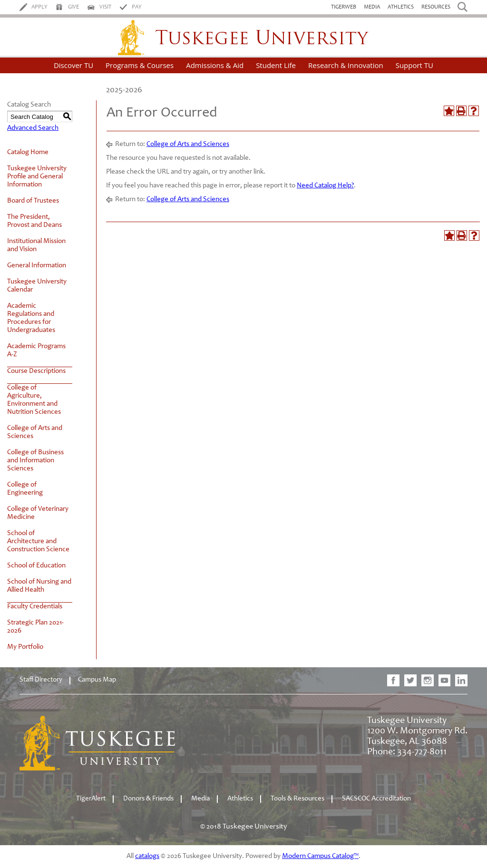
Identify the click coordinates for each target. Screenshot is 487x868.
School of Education (36, 566)
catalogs (147, 856)
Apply (39, 7)
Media (372, 7)
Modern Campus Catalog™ (320, 856)
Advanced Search (33, 128)
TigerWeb (344, 7)
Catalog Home (28, 152)
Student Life (276, 65)
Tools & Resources (297, 799)
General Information (37, 266)
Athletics (401, 7)
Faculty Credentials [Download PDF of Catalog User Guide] (35, 607)
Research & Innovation (346, 65)
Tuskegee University (243, 38)
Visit (105, 7)
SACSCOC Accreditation (376, 799)
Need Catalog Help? (325, 186)
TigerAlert (91, 799)
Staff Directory (41, 680)
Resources (436, 7)
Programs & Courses (140, 65)
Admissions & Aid (215, 65)
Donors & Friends (148, 799)
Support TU (414, 65)
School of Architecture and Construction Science (38, 541)
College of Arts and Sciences (188, 144)
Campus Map (97, 680)
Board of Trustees (33, 201)
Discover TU (73, 65)
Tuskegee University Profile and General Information (37, 177)
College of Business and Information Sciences (35, 461)
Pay (137, 7)
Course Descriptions (36, 371)
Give (73, 7)
